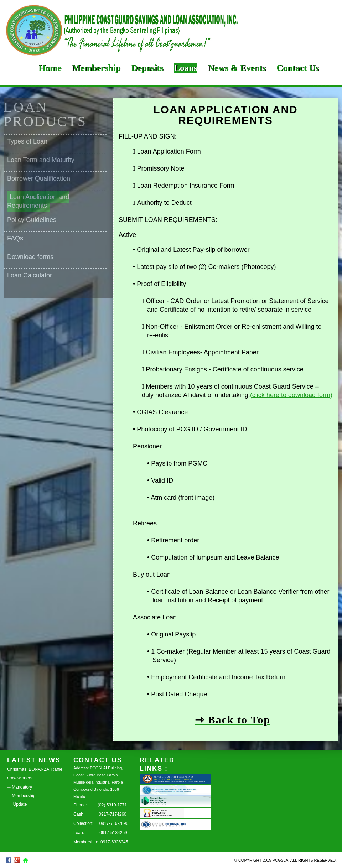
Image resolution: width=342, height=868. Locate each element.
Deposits (147, 68)
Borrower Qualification (39, 178)
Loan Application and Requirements (38, 201)
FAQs (15, 238)
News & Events (237, 68)
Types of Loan (27, 141)
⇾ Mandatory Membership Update (21, 796)
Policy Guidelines (32, 220)
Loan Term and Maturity (41, 160)
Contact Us (298, 68)
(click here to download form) (291, 395)
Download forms (30, 257)
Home (50, 68)
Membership (96, 68)
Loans (185, 68)
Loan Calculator (30, 275)
